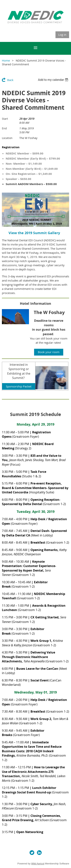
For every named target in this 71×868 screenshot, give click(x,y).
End (4, 128)
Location (7, 138)
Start (5, 119)
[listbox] (53, 80)
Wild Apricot (38, 864)
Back (10, 80)
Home (6, 60)
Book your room (49, 352)
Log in (62, 35)
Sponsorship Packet (19, 386)
